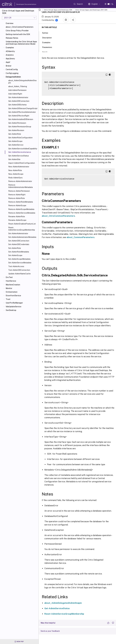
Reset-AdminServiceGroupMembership (22, 229)
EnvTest (9, 277)
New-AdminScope (16, 174)
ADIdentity (10, 51)
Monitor (9, 288)
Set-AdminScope (15, 255)
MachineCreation (13, 285)
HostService (11, 281)
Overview (10, 23)
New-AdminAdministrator (19, 167)
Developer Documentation (22, 4)
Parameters (49, 47)
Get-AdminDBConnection (19, 101)
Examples (10, 48)
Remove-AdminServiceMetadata (22, 213)
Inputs (46, 52)
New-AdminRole (15, 170)
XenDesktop (11, 310)
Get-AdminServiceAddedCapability (23, 149)
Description (48, 37)
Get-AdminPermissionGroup (20, 127)
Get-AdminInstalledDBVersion (21, 119)
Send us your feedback (50, 631)
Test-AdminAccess (16, 266)
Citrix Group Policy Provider (17, 31)
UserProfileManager (14, 303)
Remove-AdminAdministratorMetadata (21, 186)
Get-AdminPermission (17, 123)
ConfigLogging (12, 73)
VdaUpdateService (13, 307)
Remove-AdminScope (17, 206)
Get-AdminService (16, 145)
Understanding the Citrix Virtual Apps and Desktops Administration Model (21, 43)
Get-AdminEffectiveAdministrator (22, 112)
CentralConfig (12, 69)
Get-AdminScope (15, 141)
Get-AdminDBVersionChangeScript (23, 108)
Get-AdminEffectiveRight (19, 116)
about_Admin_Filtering (18, 86)
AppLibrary (10, 59)
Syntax (47, 33)
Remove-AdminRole (17, 198)
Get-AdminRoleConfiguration (20, 138)
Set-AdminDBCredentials (19, 244)
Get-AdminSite (14, 159)
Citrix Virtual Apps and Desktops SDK (58, 10)
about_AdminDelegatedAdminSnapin (63, 603)
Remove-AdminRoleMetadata (21, 202)
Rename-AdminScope (17, 220)
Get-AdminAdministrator (18, 97)
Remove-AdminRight (17, 195)
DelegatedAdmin (13, 77)
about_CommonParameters (81, 237)
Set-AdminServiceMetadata (20, 263)
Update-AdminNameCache (19, 274)
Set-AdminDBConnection (19, 241)
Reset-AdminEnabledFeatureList (22, 224)
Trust (8, 299)
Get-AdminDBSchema (17, 105)
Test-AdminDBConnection (19, 270)
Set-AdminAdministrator (18, 233)
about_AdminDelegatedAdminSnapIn (22, 82)
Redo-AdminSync (16, 178)
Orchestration (12, 292)
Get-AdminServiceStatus (19, 156)
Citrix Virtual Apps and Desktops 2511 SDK (91, 10)
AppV (8, 62)
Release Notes (12, 38)
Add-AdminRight (15, 94)
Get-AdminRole (15, 134)
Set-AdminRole (15, 248)
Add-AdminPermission (17, 90)
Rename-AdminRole (17, 217)
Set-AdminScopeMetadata (19, 259)
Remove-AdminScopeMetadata (21, 209)
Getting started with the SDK (18, 34)
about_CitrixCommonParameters (20, 27)
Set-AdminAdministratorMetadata (22, 237)
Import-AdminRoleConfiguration (22, 163)
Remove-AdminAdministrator (20, 181)
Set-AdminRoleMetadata (19, 252)
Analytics (10, 55)
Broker (9, 66)
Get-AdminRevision (16, 130)
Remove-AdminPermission (19, 191)
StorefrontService (13, 296)
